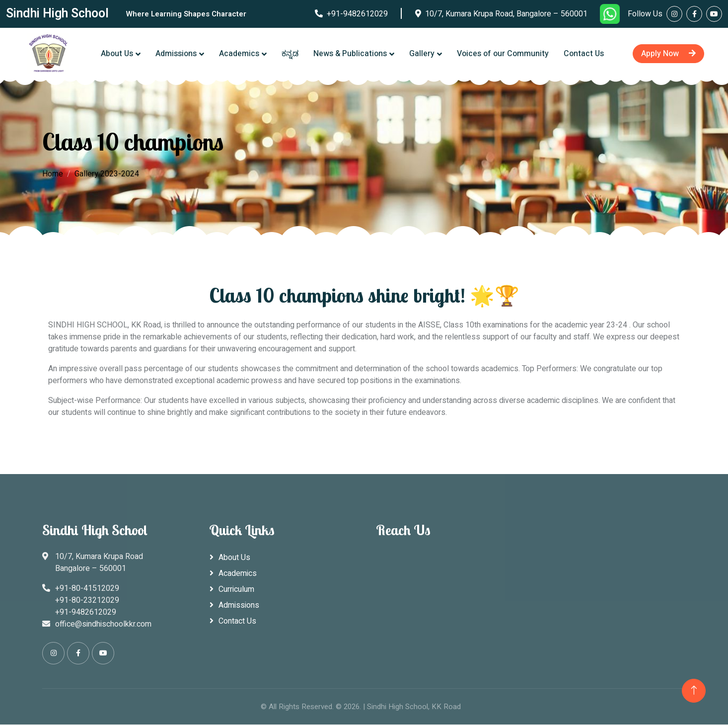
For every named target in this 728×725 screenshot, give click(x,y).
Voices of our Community (503, 54)
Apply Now (668, 54)
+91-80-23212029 (87, 600)
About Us (117, 54)
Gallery (422, 54)
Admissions (176, 54)
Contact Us (584, 54)
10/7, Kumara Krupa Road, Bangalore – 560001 (501, 14)
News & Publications (350, 54)
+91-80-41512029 (87, 588)
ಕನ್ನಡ (290, 54)
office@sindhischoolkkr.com (103, 624)
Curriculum (236, 589)
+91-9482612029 (351, 14)
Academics (239, 54)
